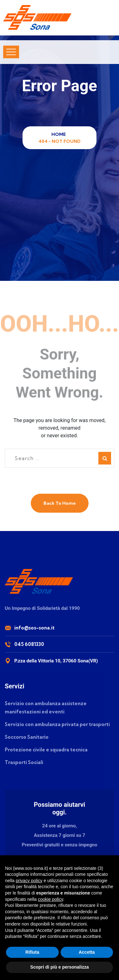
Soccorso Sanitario (27, 737)
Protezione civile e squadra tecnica (46, 750)
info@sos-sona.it (34, 628)
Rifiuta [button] (32, 952)
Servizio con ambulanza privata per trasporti (57, 724)
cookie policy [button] (51, 899)
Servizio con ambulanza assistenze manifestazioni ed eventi (46, 708)
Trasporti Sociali (24, 762)
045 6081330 (29, 644)
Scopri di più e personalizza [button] (59, 967)
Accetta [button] (87, 952)
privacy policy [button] (29, 881)
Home (60, 134)
